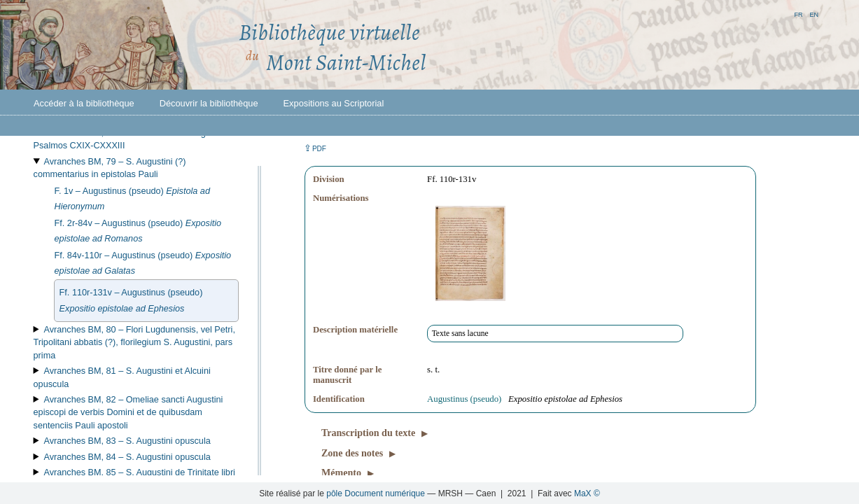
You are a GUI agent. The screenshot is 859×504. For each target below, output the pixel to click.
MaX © (587, 493)
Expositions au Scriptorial (334, 103)
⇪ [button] (315, 148)
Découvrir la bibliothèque (209, 103)
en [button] (814, 14)
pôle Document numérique (376, 493)
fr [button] (798, 14)
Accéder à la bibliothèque (84, 103)
